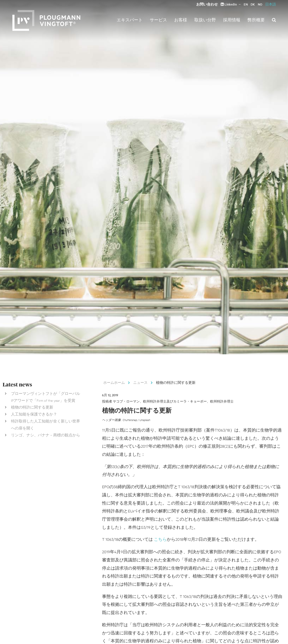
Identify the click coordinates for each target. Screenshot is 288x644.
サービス (158, 20)
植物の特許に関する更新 (32, 407)
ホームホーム (114, 382)
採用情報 (232, 20)
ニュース (140, 382)
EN (246, 4)
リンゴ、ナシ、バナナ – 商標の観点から (46, 435)
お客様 (181, 20)
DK (253, 4)
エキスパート (130, 20)
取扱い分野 (205, 20)
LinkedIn (229, 4)
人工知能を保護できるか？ (34, 414)
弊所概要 (256, 20)
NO (260, 4)
